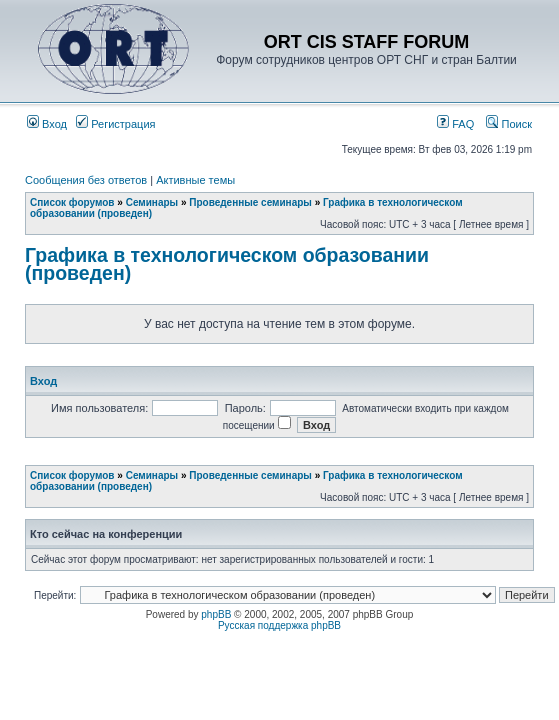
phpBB (216, 614)
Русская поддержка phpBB (279, 625)
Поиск (509, 124)
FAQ (455, 124)
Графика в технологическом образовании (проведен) (227, 264)
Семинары (152, 202)
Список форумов (72, 202)
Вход (47, 124)
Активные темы (195, 180)
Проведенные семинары (250, 202)
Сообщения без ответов (86, 180)
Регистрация (115, 124)
